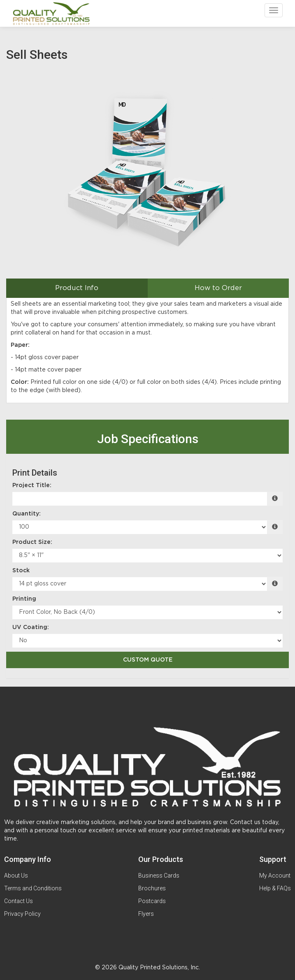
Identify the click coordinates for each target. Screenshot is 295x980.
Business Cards (159, 875)
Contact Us (19, 901)
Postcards (152, 901)
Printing (24, 599)
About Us (16, 875)
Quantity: (27, 514)
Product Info (77, 288)
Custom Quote (148, 660)
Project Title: (32, 485)
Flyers (146, 914)
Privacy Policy (22, 914)
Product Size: (32, 542)
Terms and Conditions (33, 888)
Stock (21, 571)
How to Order (218, 288)
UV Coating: (31, 627)
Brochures (152, 888)
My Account (275, 875)
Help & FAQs (275, 888)
